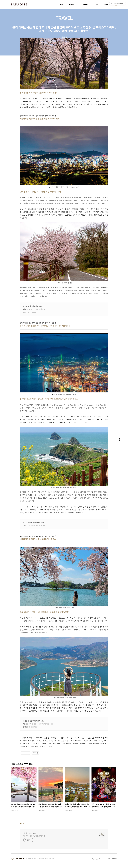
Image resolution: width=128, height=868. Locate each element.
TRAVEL (72, 5)
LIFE (96, 5)
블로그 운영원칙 (112, 858)
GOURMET (85, 5)
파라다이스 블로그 (30, 833)
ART (61, 5)
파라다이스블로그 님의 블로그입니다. (34, 836)
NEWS (106, 5)
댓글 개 (22, 823)
